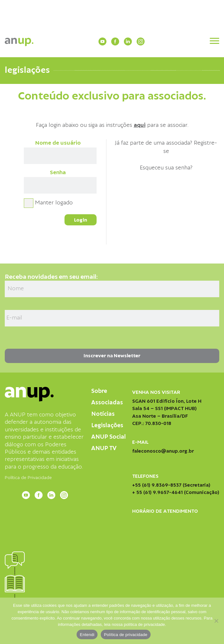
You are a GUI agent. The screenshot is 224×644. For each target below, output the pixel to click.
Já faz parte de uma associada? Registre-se (166, 147)
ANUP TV (104, 448)
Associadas (107, 403)
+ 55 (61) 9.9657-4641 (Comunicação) (176, 492)
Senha (58, 173)
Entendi (87, 635)
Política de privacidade (126, 635)
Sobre (99, 391)
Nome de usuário (58, 143)
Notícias (103, 414)
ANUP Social (109, 437)
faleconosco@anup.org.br (163, 451)
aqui (140, 125)
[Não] (216, 621)
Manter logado (54, 203)
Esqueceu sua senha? (166, 168)
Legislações (107, 425)
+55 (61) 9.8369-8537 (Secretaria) (171, 485)
